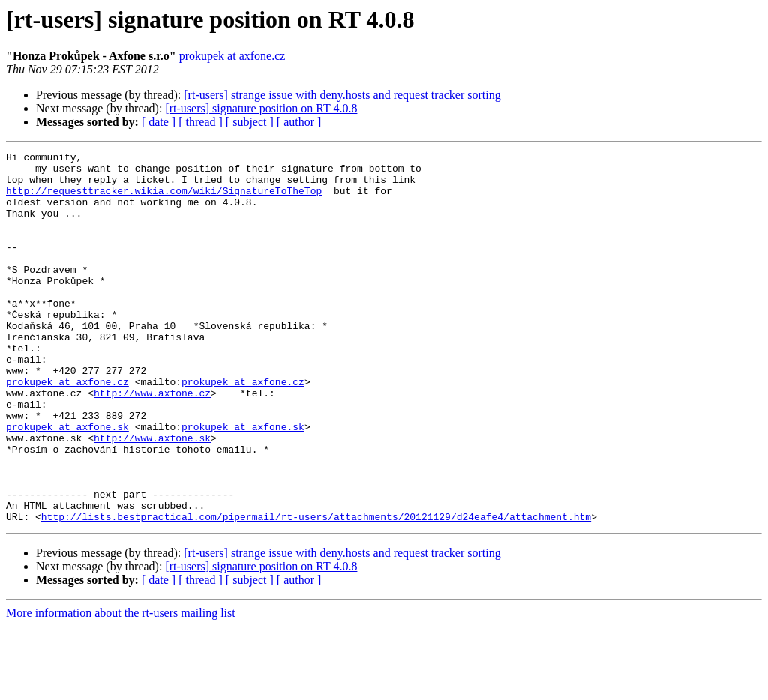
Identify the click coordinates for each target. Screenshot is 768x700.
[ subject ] (250, 122)
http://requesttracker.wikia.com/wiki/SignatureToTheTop (164, 199)
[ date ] (159, 122)
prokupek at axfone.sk (67, 483)
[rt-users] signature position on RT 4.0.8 (261, 108)
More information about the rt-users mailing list (121, 687)
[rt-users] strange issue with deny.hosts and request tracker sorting (342, 95)
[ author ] (299, 122)
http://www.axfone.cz (152, 442)
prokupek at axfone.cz (232, 56)
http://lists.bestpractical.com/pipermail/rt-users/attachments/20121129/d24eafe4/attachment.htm (316, 591)
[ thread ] (201, 122)
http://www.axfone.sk (152, 496)
